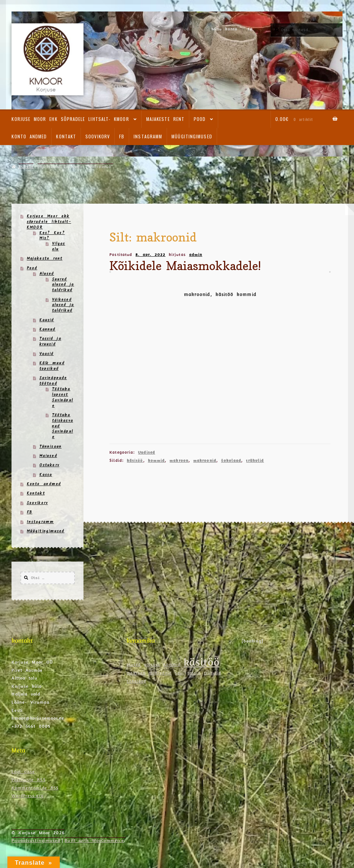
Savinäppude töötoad (53, 381)
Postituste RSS (28, 780)
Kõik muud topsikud (52, 366)
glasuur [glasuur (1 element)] (152, 664)
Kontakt (66, 136)
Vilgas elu (59, 247)
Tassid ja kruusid (50, 342)
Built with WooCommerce (94, 840)
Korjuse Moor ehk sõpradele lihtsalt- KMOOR (70, 119)
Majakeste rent (165, 119)
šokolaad (231, 460)
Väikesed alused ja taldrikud (63, 305)
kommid (157, 460)
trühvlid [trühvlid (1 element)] (213, 673)
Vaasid (47, 354)
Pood (200, 119)
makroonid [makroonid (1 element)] (160, 673)
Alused (47, 274)
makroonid (205, 460)
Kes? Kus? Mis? (52, 236)
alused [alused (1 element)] (134, 664)
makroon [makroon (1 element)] (136, 673)
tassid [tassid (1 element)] (194, 673)
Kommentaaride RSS (35, 788)
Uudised (147, 452)
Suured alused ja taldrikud (63, 285)
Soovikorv (98, 136)
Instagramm (148, 136)
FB (250, 29)
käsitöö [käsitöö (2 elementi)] (202, 662)
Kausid (47, 320)
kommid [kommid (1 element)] (172, 664)
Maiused (48, 456)
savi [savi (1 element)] (180, 673)
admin (196, 254)
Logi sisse (23, 771)
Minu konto (225, 29)
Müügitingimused (192, 136)
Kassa (46, 475)
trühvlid (255, 460)
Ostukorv (49, 465)
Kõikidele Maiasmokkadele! (185, 266)
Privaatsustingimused (36, 840)
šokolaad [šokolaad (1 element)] (136, 681)
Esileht (26, 167)
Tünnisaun (50, 447)
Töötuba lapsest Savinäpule (63, 398)
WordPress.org (27, 795)
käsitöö (135, 460)
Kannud (47, 330)
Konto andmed (29, 136)
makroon (179, 460)
